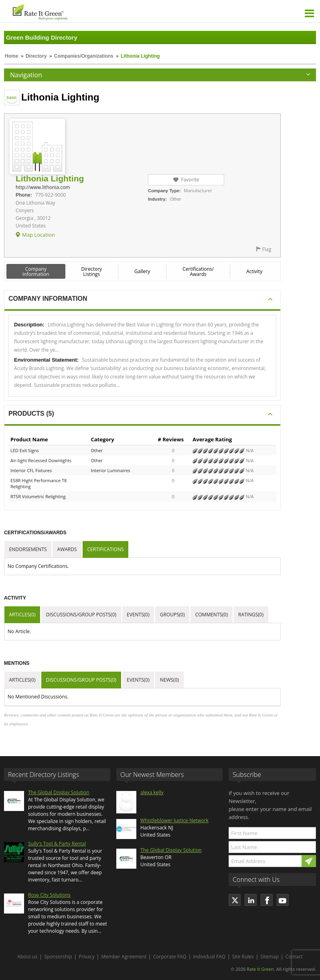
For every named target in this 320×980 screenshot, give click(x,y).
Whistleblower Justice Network (174, 820)
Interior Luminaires (110, 470)
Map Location (38, 235)
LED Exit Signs (25, 450)
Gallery (142, 271)
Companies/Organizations (84, 56)
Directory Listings (92, 272)
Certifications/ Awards (198, 272)
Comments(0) (212, 615)
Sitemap (269, 957)
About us (27, 957)
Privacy (87, 957)
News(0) (169, 680)
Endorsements (28, 549)
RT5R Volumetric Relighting (38, 496)
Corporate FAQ (170, 957)
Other (97, 450)
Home (11, 56)
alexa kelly (152, 792)
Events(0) (138, 615)
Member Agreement (124, 957)
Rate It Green (260, 969)
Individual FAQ (209, 957)
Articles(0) (22, 615)
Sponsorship (58, 957)
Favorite (190, 180)
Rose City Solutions (49, 895)
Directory (36, 56)
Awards (67, 549)
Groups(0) (172, 615)
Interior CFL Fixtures (31, 470)
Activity (254, 271)
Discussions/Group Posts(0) (81, 615)
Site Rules (243, 957)
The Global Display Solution (59, 792)
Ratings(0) (251, 615)
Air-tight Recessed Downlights (41, 460)
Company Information (36, 272)
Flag (267, 249)
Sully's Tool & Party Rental (57, 844)
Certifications (106, 549)
